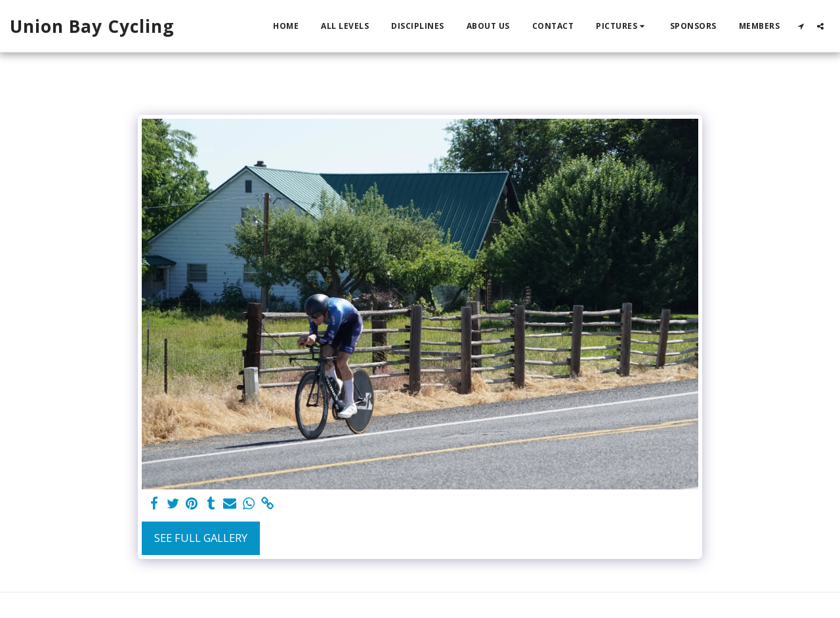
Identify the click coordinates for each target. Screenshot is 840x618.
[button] (622, 26)
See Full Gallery (201, 538)
